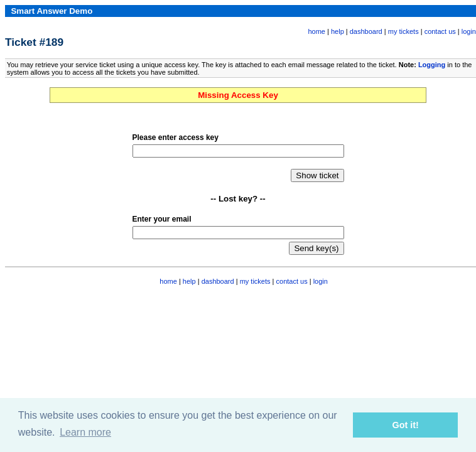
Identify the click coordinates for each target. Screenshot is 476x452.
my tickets (403, 31)
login (469, 31)
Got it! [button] (406, 425)
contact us (440, 31)
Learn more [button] (85, 432)
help (338, 31)
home (316, 31)
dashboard (366, 31)
